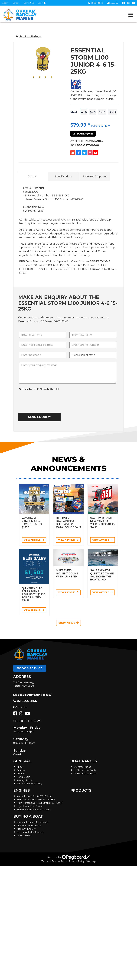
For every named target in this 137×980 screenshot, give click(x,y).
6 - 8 (93, 112)
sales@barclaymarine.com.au (32, 695)
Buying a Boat (28, 816)
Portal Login (23, 777)
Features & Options (95, 177)
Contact (21, 774)
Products (81, 790)
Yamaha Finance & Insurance (33, 822)
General (22, 761)
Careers (16, 3)
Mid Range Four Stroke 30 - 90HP (36, 800)
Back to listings (28, 37)
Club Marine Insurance (29, 826)
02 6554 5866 (95, 3)
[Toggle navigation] (131, 15)
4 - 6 (84, 112)
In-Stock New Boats (85, 770)
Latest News (24, 836)
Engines (22, 790)
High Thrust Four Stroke (30, 806)
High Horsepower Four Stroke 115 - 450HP (40, 803)
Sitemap (91, 861)
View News (68, 623)
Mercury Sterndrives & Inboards (34, 810)
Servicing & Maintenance (30, 832)
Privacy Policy (24, 780)
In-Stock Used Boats (85, 774)
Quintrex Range (83, 767)
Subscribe (20, 707)
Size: (74, 112)
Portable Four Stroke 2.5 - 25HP (34, 796)
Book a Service (30, 668)
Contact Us (29, 3)
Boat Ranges (84, 761)
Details (32, 177)
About (5, 3)
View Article (34, 540)
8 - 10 (102, 112)
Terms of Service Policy (29, 784)
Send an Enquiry (83, 134)
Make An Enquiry (26, 829)
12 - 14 (113, 112)
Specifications (64, 177)
